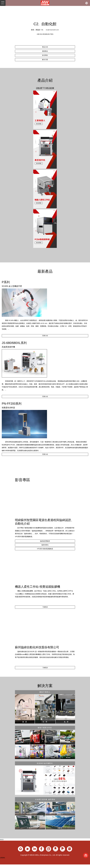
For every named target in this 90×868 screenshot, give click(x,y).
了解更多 (45, 615)
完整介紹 (45, 338)
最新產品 (45, 52)
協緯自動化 (45, 551)
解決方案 (45, 61)
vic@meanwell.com (52, 30)
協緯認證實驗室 (45, 546)
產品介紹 (45, 47)
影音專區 (45, 57)
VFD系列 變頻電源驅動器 (45, 555)
